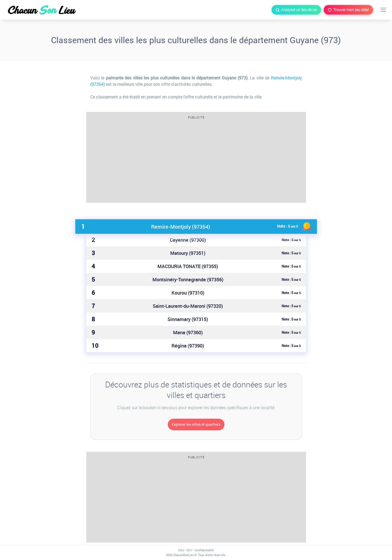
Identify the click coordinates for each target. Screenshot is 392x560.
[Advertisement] (196, 163)
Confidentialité (204, 550)
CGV (189, 550)
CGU (181, 550)
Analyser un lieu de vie (296, 10)
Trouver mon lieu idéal (348, 10)
